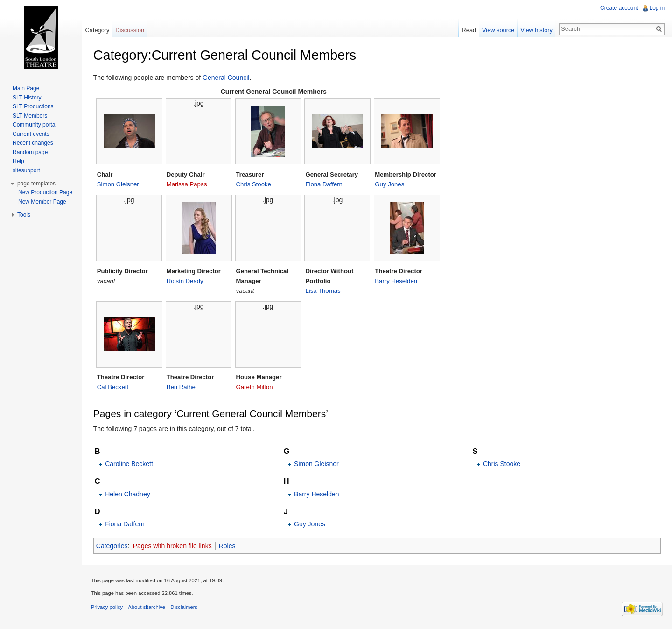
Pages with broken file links (173, 546)
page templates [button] (36, 184)
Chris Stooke (254, 184)
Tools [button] (24, 215)
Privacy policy (107, 608)
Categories (112, 546)
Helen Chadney (128, 494)
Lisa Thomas (324, 291)
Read (469, 30)
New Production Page (45, 192)
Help (18, 161)
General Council (226, 78)
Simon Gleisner (119, 184)
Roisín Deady (185, 281)
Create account (619, 8)
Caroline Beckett (129, 464)
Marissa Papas (187, 184)
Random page (30, 152)
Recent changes (33, 143)
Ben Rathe (182, 387)
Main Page (26, 88)
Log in (657, 8)
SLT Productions (33, 106)
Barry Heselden (397, 281)
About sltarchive (147, 608)
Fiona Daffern (325, 184)
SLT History (27, 98)
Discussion (130, 30)
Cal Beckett (113, 387)
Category (98, 30)
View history (536, 30)
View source (498, 30)
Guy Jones (390, 184)
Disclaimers (184, 608)
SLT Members (30, 116)
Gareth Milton (255, 387)
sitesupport (26, 170)
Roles (228, 546)
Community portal (35, 125)
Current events (31, 134)
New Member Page (42, 202)
